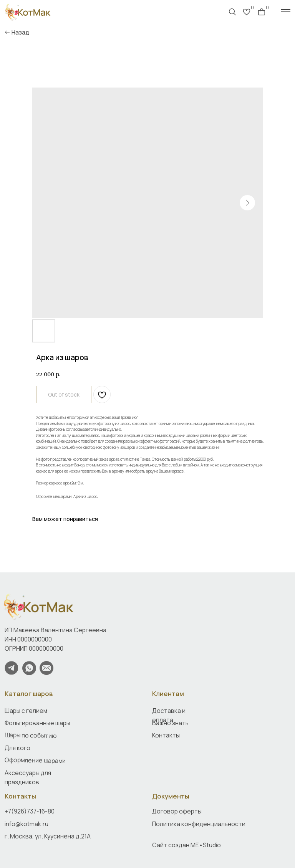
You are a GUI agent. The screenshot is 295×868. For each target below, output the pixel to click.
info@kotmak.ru (27, 824)
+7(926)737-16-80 (30, 811)
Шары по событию (31, 735)
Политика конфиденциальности (199, 824)
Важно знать (170, 723)
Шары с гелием (26, 711)
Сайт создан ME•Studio (186, 845)
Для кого (17, 748)
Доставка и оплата (169, 715)
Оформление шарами (35, 760)
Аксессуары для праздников (28, 777)
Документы (171, 796)
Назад (20, 32)
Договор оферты (177, 811)
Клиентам (168, 694)
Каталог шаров (29, 694)
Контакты (20, 796)
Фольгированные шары (37, 723)
